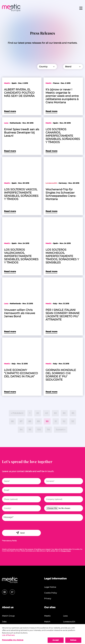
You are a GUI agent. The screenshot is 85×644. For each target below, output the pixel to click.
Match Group (8, 616)
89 (38, 421)
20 (38, 413)
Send (20, 533)
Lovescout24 (69, 622)
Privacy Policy (66, 551)
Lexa (65, 616)
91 (56, 421)
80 (64, 413)
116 (48, 430)
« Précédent (17, 413)
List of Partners (8, 637)
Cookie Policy (51, 593)
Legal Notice (50, 587)
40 (46, 413)
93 (73, 421)
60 (55, 413)
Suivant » (61, 430)
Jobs (4, 622)
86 (12, 421)
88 (30, 421)
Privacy (48, 598)
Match (47, 622)
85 (73, 413)
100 (39, 430)
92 (64, 421)
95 (30, 430)
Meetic (47, 616)
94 (21, 430)
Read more (10, 111)
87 (21, 421)
